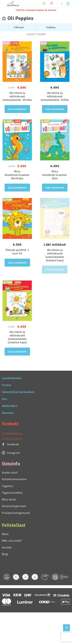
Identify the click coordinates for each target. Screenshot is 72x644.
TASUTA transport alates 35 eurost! (36, 10)
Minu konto (9, 499)
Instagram (11, 453)
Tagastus (8, 486)
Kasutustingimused (14, 506)
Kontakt (7, 547)
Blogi (5, 554)
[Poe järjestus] (53, 27)
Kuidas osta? (10, 473)
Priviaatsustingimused (16, 513)
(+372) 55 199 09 (12, 439)
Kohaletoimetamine (14, 479)
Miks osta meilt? (12, 541)
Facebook (10, 444)
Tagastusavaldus (12, 493)
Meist (5, 534)
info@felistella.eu (13, 434)
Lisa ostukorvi (17, 109)
